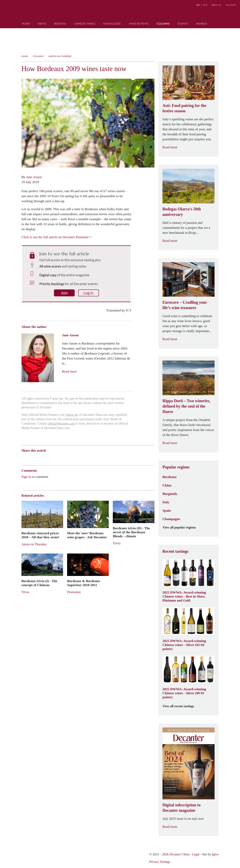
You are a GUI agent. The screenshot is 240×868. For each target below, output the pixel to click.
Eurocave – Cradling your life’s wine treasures (185, 305)
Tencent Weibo (39, 457)
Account (231, 5)
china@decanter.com (61, 423)
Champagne (171, 519)
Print (76, 457)
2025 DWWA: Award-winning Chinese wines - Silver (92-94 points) (184, 645)
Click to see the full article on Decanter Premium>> (57, 237)
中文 (205, 5)
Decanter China (120, 12)
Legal (196, 854)
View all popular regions (182, 527)
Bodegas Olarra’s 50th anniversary (182, 212)
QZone (47, 457)
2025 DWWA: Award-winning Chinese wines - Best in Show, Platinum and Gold (184, 596)
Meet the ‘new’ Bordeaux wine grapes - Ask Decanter (87, 535)
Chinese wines (85, 24)
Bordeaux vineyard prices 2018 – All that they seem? (40, 535)
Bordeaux (170, 477)
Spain (167, 510)
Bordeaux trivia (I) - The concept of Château (39, 583)
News (42, 24)
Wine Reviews (139, 24)
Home (26, 24)
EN (198, 5)
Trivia (117, 543)
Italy (166, 502)
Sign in (26, 477)
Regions (60, 24)
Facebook (69, 457)
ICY (129, 310)
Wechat (31, 457)
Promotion (74, 592)
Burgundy (170, 494)
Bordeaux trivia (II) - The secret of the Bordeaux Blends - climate (131, 532)
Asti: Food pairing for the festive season (184, 108)
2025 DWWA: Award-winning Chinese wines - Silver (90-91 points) (184, 693)
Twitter (62, 457)
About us (216, 5)
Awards (202, 24)
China (167, 485)
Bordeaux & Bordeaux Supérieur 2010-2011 (84, 583)
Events (183, 24)
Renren (54, 457)
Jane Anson (34, 177)
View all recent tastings (181, 706)
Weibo (23, 457)
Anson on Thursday (60, 56)
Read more (69, 371)
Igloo (215, 854)
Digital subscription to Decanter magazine (182, 808)
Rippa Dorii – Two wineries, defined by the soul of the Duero (186, 406)
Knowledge (112, 24)
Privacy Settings (160, 862)
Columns (163, 24)
